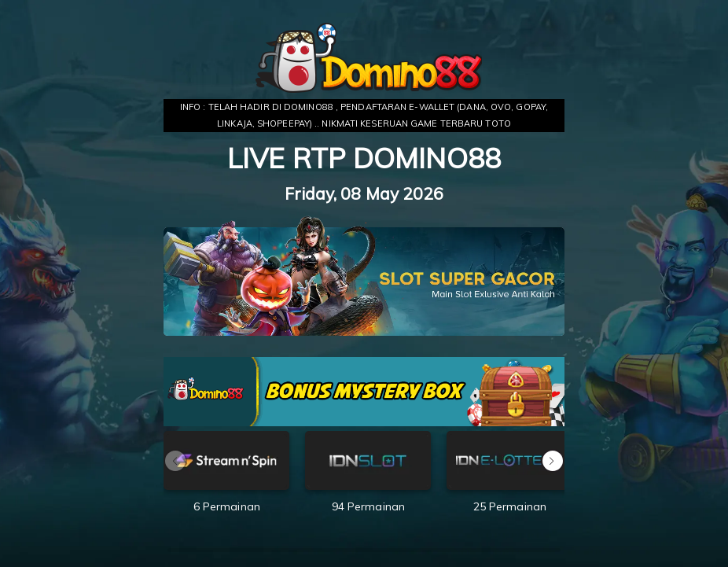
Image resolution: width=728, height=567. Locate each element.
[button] (553, 461)
